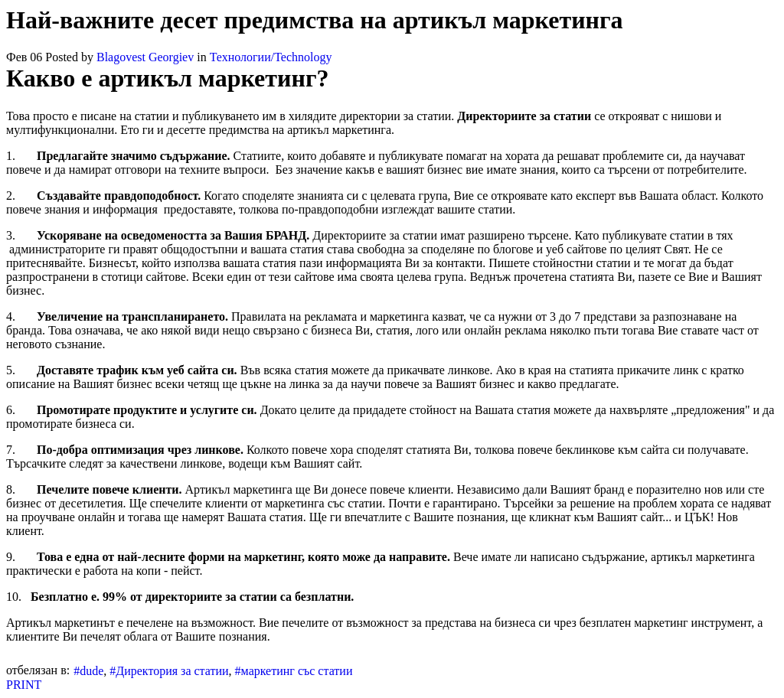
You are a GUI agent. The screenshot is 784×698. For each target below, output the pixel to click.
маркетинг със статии (297, 671)
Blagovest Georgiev (145, 57)
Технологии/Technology (271, 57)
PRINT (24, 685)
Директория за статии (172, 671)
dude (91, 671)
